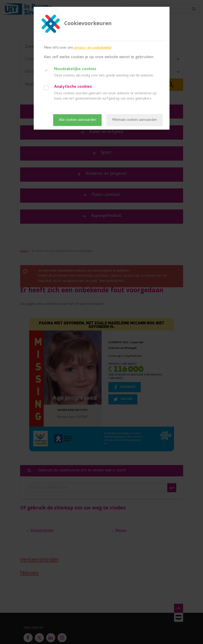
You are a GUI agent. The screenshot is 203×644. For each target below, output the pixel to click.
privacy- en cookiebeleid (93, 48)
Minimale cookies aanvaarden (134, 120)
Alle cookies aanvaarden (77, 120)
